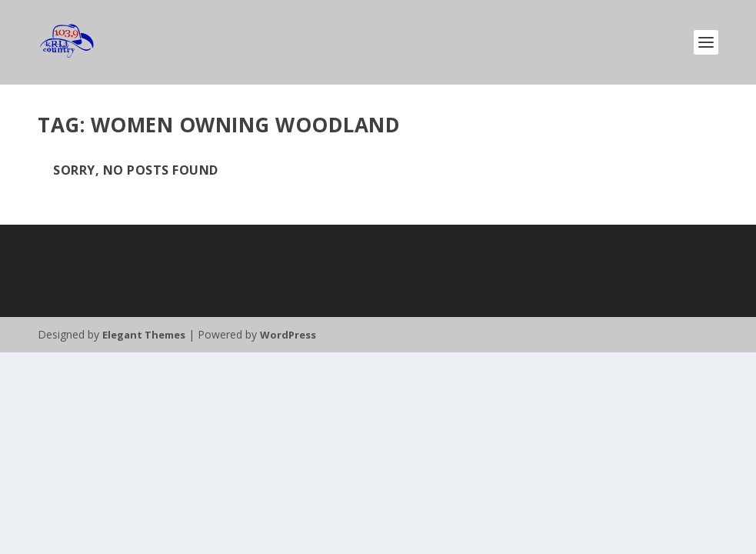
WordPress (288, 335)
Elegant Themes (144, 335)
